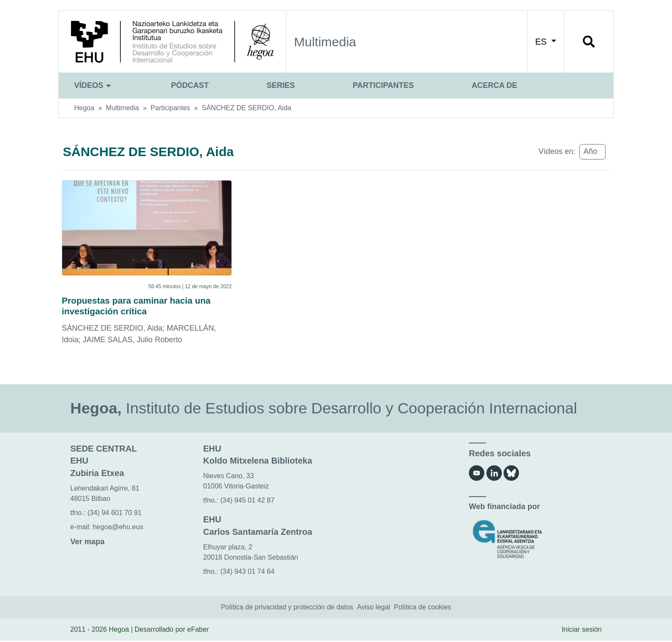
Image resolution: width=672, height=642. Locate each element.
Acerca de (494, 85)
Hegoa (84, 108)
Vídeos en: (557, 151)
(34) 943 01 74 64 (247, 573)
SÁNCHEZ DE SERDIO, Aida (247, 108)
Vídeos (94, 85)
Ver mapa (87, 543)
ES (546, 42)
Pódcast (190, 85)
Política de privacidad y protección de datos (287, 609)
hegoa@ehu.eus (118, 528)
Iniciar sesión (582, 631)
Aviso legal (373, 609)
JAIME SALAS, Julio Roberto (132, 341)
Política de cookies (422, 609)
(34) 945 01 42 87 (247, 502)
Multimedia (122, 108)
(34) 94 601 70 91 (114, 514)
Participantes (383, 85)
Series (281, 85)
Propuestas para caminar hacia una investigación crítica (141, 306)
